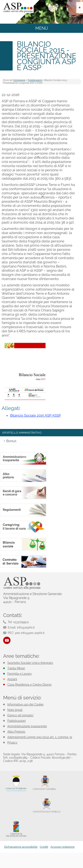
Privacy (12, 743)
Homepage (19, 80)
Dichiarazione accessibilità (21, 847)
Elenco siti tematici (20, 715)
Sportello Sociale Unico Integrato (30, 663)
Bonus (11, 441)
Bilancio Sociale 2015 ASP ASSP (36, 415)
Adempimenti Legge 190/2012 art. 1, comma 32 (40, 737)
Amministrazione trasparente (27, 726)
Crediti (44, 847)
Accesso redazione (63, 847)
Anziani (12, 679)
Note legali (15, 710)
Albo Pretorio (16, 732)
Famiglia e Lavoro (19, 674)
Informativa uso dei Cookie (25, 704)
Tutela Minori (16, 668)
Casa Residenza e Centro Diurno (29, 685)
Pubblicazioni (35, 80)
